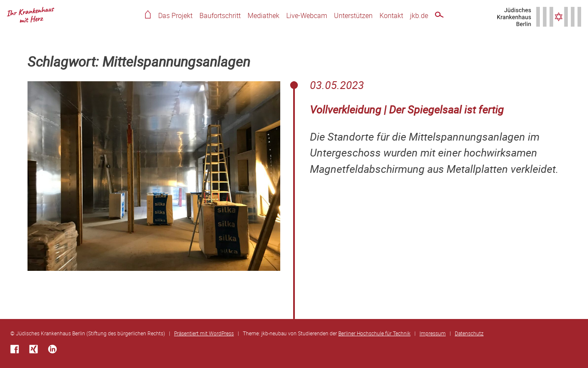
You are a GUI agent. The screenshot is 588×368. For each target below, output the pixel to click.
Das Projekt (175, 15)
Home (148, 14)
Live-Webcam (307, 15)
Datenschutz (469, 333)
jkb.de (419, 15)
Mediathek (263, 15)
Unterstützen (353, 15)
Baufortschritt (220, 15)
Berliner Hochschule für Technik (374, 333)
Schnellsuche (439, 16)
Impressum (433, 333)
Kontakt (391, 15)
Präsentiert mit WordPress (204, 333)
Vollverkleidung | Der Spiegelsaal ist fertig (407, 109)
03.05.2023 (337, 85)
